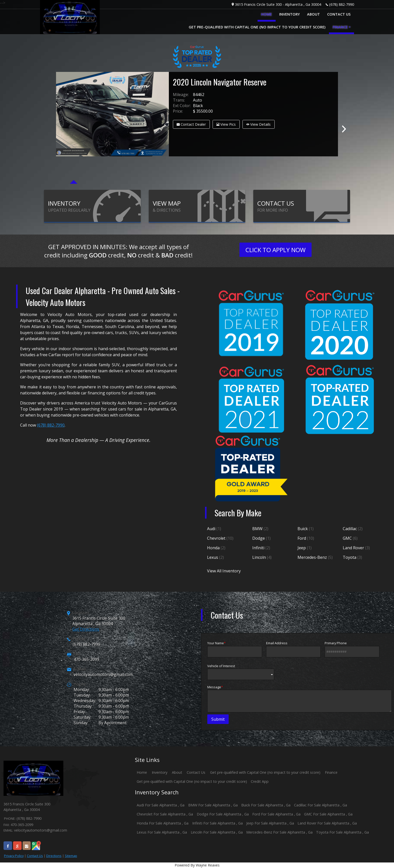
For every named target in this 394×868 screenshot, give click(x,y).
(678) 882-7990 (342, 4)
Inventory (160, 772)
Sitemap (71, 856)
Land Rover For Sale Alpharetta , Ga (327, 823)
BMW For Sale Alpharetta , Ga (213, 805)
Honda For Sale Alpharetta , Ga (163, 823)
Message (300, 699)
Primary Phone (352, 649)
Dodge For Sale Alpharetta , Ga (223, 814)
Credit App (260, 781)
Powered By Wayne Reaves (197, 865)
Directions (54, 856)
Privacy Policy (14, 856)
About (177, 772)
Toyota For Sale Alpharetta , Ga (342, 832)
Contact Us (35, 856)
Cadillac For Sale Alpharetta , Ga (321, 805)
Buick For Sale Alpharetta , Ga (266, 805)
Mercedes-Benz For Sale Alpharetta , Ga (279, 832)
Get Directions (86, 629)
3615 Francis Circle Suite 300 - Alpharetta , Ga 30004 (278, 4)
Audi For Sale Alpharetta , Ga (161, 805)
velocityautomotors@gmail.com (103, 674)
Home (142, 772)
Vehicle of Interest (241, 672)
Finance (331, 772)
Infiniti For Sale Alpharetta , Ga (217, 823)
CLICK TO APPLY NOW (276, 250)
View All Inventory (224, 571)
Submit (218, 719)
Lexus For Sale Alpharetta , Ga (162, 832)
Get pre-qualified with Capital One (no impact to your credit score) (265, 772)
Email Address (293, 649)
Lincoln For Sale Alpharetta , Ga (217, 832)
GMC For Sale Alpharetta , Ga (328, 814)
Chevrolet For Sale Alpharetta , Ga (165, 814)
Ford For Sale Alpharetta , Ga (276, 814)
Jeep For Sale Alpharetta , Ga (270, 823)
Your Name (235, 649)
